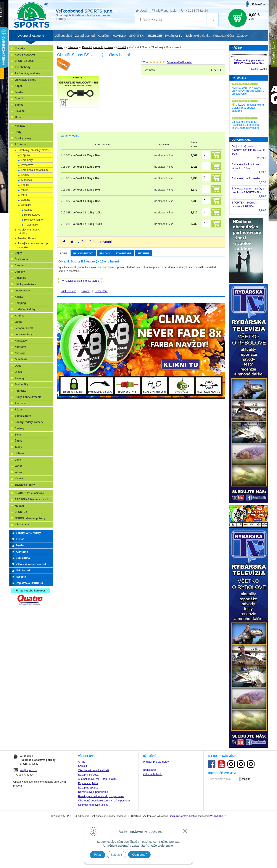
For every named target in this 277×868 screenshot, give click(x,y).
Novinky (20, 48)
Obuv (18, 366)
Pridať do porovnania (97, 242)
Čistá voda (21, 259)
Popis (64, 253)
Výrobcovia (22, 525)
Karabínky (27, 160)
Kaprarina (22, 552)
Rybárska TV (174, 36)
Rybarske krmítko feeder (246, 178)
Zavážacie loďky (25, 485)
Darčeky (20, 272)
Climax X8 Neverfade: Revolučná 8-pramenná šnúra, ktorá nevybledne (246, 125)
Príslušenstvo (83, 253)
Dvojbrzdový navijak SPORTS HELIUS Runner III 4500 (248, 150)
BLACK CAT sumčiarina (29, 493)
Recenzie (143, 253)
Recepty (21, 577)
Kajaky (19, 297)
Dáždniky (20, 278)
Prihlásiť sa (259, 4)
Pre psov (20, 403)
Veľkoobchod (63, 36)
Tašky (18, 447)
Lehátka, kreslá (24, 328)
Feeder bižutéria (27, 238)
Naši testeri (23, 571)
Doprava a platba (88, 783)
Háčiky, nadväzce (25, 284)
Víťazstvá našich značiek (31, 564)
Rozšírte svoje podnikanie (93, 792)
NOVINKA (119, 36)
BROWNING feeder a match (32, 499)
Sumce (28, 210)
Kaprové (26, 155)
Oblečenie (21, 359)
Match (25, 190)
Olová (18, 372)
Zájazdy (242, 36)
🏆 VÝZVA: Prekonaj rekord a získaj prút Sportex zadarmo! (248, 108)
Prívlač (20, 539)
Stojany (19, 428)
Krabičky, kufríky (25, 309)
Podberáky (21, 385)
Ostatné (26, 200)
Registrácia (150, 770)
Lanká (19, 322)
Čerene (19, 265)
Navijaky (20, 126)
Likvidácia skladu (25, 80)
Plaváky (20, 378)
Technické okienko (198, 36)
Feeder (19, 92)
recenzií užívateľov (180, 62)
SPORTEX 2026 (24, 61)
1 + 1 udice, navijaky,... (29, 73)
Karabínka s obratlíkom (34, 170)
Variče (19, 466)
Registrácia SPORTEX (29, 583)
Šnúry (18, 441)
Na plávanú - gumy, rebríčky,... (29, 232)
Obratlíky (26, 205)
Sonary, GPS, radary (28, 533)
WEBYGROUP (218, 816)
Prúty (18, 132)
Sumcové (26, 180)
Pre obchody (23, 67)
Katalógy (103, 36)
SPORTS (216, 70)
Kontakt (83, 766)
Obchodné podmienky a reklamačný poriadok (104, 801)
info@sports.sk (166, 11)
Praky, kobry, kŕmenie (28, 397)
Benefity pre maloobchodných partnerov (101, 796)
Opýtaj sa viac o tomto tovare (80, 280)
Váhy (18, 460)
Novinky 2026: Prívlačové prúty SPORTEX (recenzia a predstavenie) (248, 91)
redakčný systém (179, 816)
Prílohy (105, 253)
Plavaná (20, 111)
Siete (18, 435)
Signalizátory (23, 416)
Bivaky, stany (23, 138)
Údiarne (20, 453)
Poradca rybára (224, 36)
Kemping (20, 303)
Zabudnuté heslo (153, 774)
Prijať (97, 855)
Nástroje (20, 353)
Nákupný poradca (88, 775)
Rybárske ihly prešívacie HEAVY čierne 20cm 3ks (249, 62)
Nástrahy (20, 347)
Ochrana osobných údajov (93, 805)
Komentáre (124, 253)
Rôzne (19, 410)
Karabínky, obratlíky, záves (33, 150)
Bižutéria (20, 145)
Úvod (143, 11)
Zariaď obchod (85, 36)
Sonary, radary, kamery (29, 422)
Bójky (18, 253)
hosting (193, 816)
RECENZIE (154, 36)
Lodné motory (23, 334)
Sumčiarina (23, 558)
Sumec (19, 105)
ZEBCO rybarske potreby (30, 518)
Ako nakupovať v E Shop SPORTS (98, 779)
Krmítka (20, 316)
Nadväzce (21, 341)
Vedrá (18, 472)
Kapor (19, 86)
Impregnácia (22, 291)
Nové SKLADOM (25, 55)
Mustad (19, 506)
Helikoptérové (32, 215)
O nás (82, 762)
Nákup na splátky (88, 788)
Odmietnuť (139, 855)
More (18, 117)
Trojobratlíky (31, 225)
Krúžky (25, 175)
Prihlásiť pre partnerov (156, 762)
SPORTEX (21, 512)
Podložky (20, 391)
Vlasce (19, 479)
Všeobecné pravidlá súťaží (93, 770)
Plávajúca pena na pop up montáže (33, 245)
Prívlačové (27, 165)
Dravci (19, 99)
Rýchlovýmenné (33, 220)
